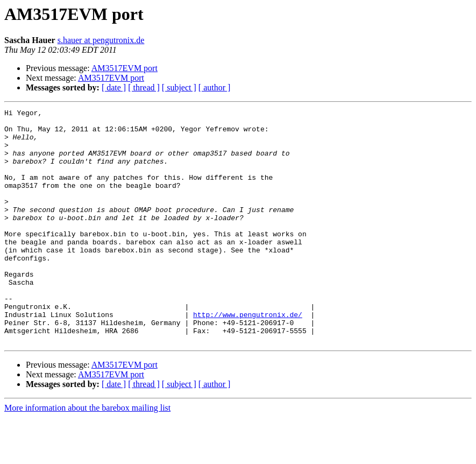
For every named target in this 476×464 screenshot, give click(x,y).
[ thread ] (144, 87)
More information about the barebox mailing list (87, 455)
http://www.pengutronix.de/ (248, 356)
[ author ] (215, 87)
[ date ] (114, 87)
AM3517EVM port (125, 68)
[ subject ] (179, 87)
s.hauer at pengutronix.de (101, 40)
